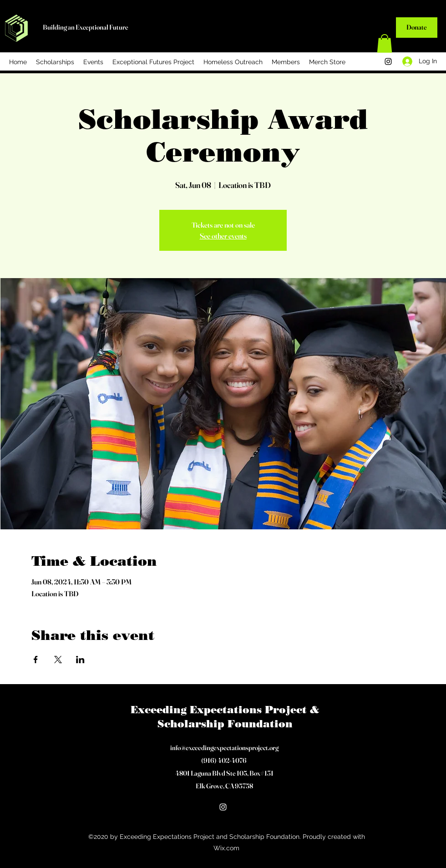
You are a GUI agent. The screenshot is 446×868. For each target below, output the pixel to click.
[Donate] (417, 28)
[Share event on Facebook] (36, 660)
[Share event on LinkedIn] (80, 660)
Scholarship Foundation (225, 724)
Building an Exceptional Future (86, 27)
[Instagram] (388, 61)
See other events (223, 236)
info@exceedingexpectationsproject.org (224, 748)
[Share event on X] (58, 660)
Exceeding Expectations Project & (225, 710)
